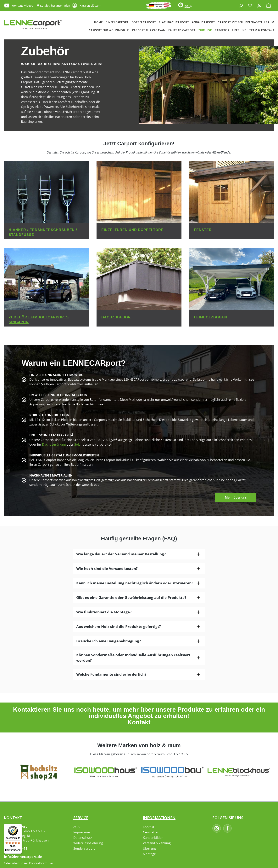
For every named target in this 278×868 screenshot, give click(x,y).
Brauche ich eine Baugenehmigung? (108, 641)
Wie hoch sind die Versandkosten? (107, 568)
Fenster (203, 230)
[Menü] (19, 826)
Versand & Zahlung (157, 843)
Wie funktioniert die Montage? (104, 612)
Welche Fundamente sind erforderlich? (111, 674)
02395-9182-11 (16, 848)
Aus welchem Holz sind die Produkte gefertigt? (119, 626)
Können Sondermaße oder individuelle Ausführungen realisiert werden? (133, 658)
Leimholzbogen (211, 317)
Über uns (150, 848)
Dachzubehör (116, 317)
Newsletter (151, 832)
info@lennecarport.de (23, 857)
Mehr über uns (236, 497)
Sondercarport (84, 848)
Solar (78, 444)
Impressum (82, 832)
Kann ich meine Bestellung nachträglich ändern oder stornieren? (135, 583)
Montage (149, 854)
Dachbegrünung (54, 444)
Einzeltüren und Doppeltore (132, 230)
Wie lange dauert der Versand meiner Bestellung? (121, 554)
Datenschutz (83, 838)
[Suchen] (241, 5)
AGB (76, 827)
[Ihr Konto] (259, 5)
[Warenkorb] (269, 5)
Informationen (159, 818)
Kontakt (139, 722)
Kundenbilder (153, 838)
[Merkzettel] (250, 5)
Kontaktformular (41, 863)
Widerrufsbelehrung (88, 843)
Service (81, 818)
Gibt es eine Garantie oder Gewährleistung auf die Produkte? (131, 597)
